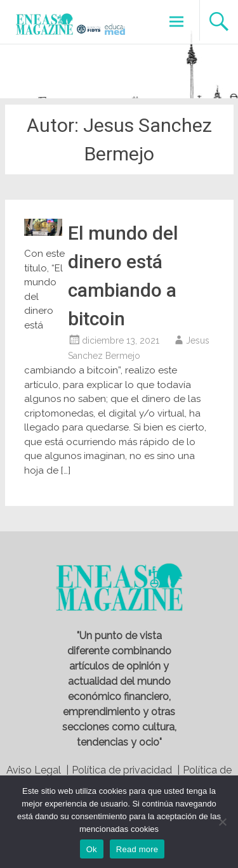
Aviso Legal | (37, 770)
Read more (137, 849)
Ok (92, 849)
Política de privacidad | (126, 770)
